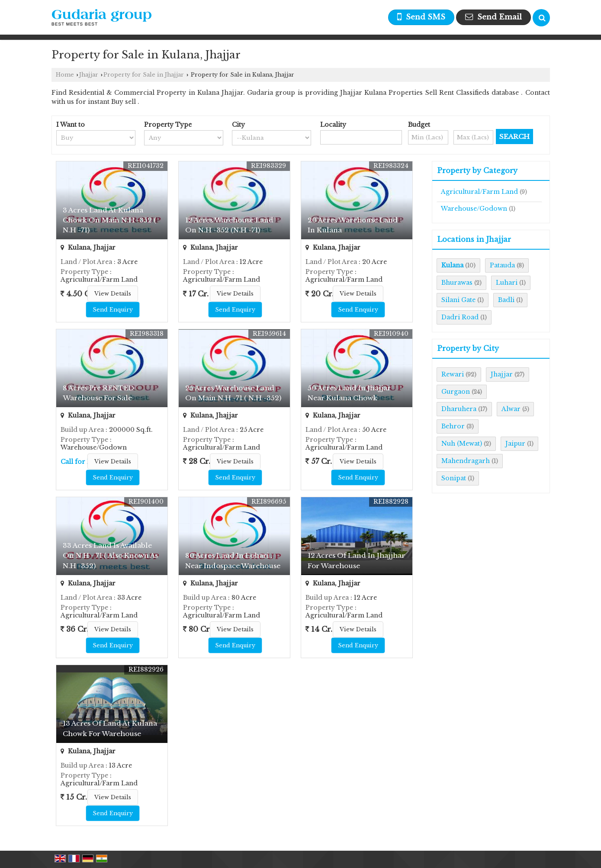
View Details (113, 294)
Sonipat (454, 478)
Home (65, 75)
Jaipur (515, 444)
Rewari (453, 374)
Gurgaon (456, 392)
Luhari (507, 283)
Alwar (511, 409)
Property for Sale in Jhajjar (144, 75)
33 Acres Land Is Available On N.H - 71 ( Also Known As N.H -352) (110, 555)
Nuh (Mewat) (462, 444)
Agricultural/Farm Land (479, 192)
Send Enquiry (113, 310)
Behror (453, 426)
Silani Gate (458, 300)
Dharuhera (459, 409)
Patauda (502, 265)
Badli (506, 300)
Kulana (452, 265)
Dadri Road (460, 317)
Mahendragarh (466, 461)
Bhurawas (457, 283)
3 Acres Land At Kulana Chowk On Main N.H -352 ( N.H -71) (109, 220)
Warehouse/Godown (474, 209)
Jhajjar (89, 75)
